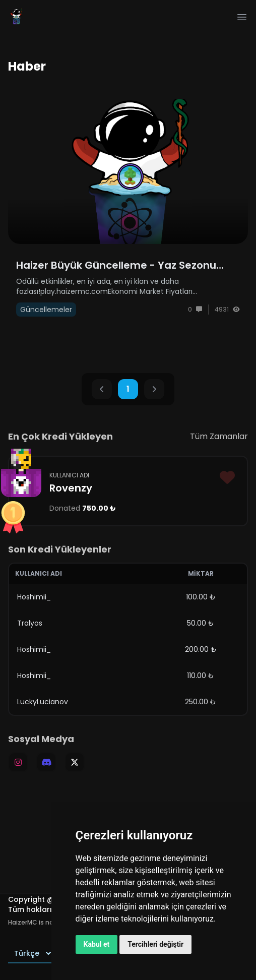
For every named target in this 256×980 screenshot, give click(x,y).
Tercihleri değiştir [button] (155, 944)
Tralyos (30, 623)
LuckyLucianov (43, 702)
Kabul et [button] (97, 944)
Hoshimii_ (34, 597)
